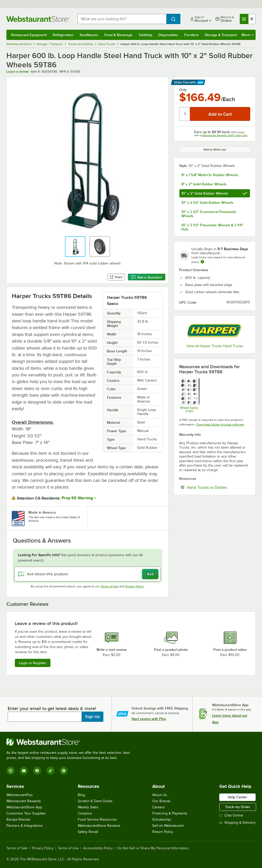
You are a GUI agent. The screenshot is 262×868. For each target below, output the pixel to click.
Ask (150, 574)
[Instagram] (10, 771)
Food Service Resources (97, 819)
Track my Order (238, 807)
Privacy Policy (134, 586)
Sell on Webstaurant (168, 826)
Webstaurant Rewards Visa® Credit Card (225, 135)
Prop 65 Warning (77, 498)
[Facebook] (37, 771)
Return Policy (163, 832)
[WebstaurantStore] (70, 742)
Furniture (192, 35)
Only (183, 90)
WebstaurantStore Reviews (99, 826)
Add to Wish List (215, 150)
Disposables (168, 35)
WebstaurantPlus (20, 795)
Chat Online (231, 815)
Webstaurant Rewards (24, 801)
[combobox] (122, 19)
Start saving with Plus (149, 719)
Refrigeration (63, 35)
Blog (81, 795)
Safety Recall (88, 832)
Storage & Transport (221, 35)
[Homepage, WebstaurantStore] (38, 19)
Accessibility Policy (98, 848)
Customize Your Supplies (26, 813)
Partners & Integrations (25, 826)
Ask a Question (147, 277)
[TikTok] (50, 771)
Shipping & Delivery (237, 823)
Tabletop (145, 35)
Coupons (85, 813)
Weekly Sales (88, 807)
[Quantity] (185, 114)
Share (116, 277)
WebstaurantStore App (24, 807)
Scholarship (161, 819)
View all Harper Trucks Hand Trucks (215, 346)
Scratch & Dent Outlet (95, 801)
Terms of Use (110, 586)
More (248, 35)
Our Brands (161, 801)
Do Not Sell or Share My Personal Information (153, 848)
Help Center (237, 797)
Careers (159, 807)
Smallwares (89, 35)
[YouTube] (24, 771)
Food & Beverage (118, 35)
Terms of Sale (17, 848)
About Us (160, 795)
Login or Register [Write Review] (33, 663)
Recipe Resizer (18, 819)
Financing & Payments (170, 813)
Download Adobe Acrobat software (220, 425)
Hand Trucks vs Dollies (219, 487)
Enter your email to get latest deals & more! (52, 708)
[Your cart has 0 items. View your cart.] (248, 19)
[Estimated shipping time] (202, 262)
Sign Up (92, 717)
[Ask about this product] (88, 574)
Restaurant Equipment (29, 35)
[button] (75, 247)
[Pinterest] (64, 771)
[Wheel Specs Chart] (189, 396)
